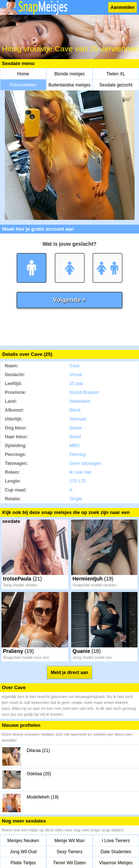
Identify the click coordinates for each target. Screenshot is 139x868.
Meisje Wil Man (69, 841)
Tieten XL (116, 74)
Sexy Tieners (69, 852)
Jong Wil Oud (23, 852)
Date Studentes (116, 852)
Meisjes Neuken (23, 841)
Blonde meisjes (69, 74)
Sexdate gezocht (116, 85)
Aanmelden (123, 7)
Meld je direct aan (69, 673)
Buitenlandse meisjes (69, 85)
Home (23, 74)
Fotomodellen (23, 85)
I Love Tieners (116, 841)
